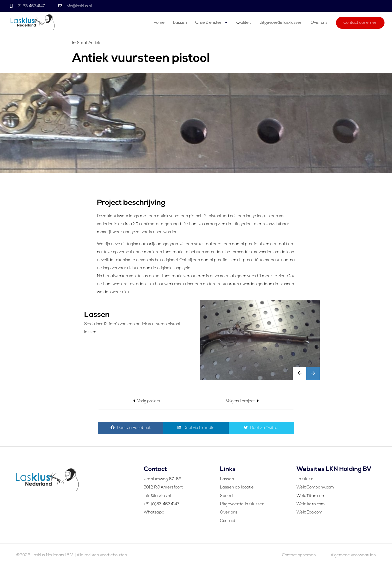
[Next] (244, 401)
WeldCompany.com (315, 487)
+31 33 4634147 (30, 6)
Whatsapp (154, 512)
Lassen (180, 23)
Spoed (226, 496)
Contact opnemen (360, 23)
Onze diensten (209, 23)
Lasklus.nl (305, 479)
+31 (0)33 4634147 (161, 504)
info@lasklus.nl (78, 6)
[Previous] (146, 401)
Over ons (319, 23)
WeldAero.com (311, 504)
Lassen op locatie (237, 487)
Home (159, 23)
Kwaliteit (243, 23)
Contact (228, 521)
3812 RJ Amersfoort (163, 487)
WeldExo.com (309, 512)
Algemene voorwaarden (353, 555)
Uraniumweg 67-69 (163, 479)
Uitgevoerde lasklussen (281, 23)
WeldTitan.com (311, 496)
